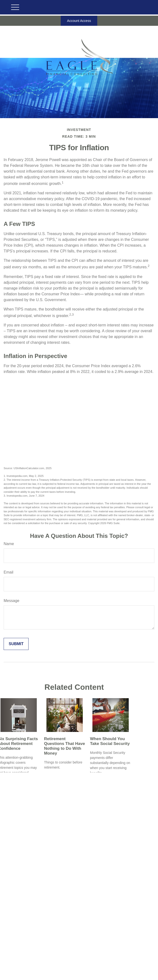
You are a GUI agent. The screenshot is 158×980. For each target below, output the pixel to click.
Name (9, 544)
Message (11, 601)
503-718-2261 (84, 944)
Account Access (79, 21)
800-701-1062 (87, 949)
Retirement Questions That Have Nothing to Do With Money (64, 746)
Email (8, 572)
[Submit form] (16, 644)
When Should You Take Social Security (110, 741)
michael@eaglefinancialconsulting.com (79, 974)
